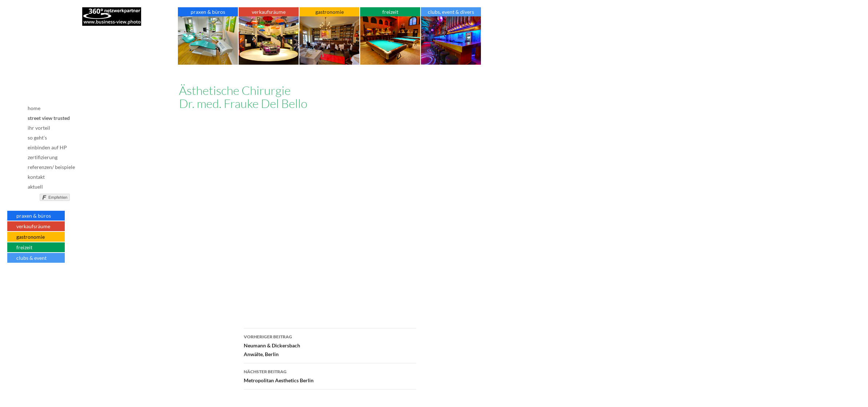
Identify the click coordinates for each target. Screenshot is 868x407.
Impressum (43, 280)
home (34, 108)
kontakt (36, 177)
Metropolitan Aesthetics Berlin (330, 375)
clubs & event (31, 258)
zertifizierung (43, 157)
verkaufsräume (33, 226)
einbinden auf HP (47, 147)
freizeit (24, 247)
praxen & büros (34, 216)
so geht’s (37, 138)
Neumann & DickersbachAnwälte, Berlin (330, 345)
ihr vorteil (39, 128)
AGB (43, 287)
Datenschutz (43, 292)
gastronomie (31, 237)
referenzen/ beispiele (51, 167)
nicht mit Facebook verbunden (32, 196)
